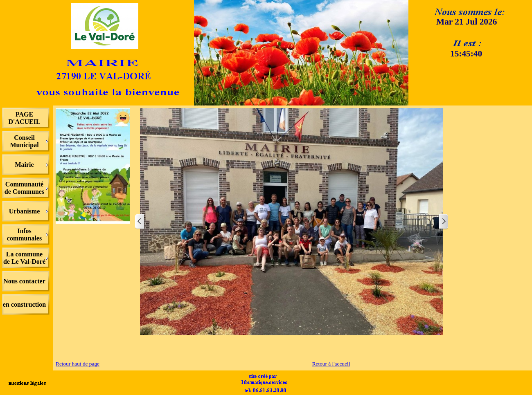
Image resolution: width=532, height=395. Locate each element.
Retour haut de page (78, 364)
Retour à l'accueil (331, 364)
